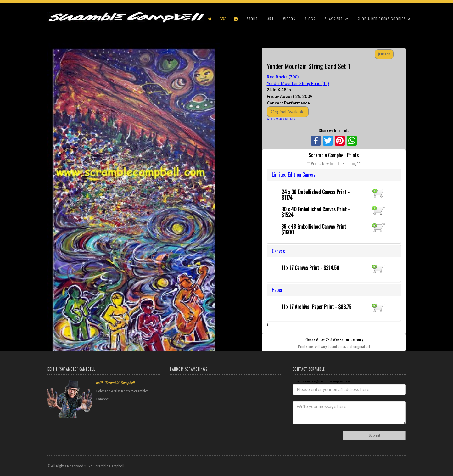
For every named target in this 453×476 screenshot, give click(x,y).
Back (384, 54)
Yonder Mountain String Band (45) (298, 83)
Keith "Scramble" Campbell (115, 383)
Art (271, 19)
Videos (289, 19)
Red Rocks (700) (283, 77)
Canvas (278, 251)
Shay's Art (336, 19)
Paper (277, 290)
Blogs (310, 19)
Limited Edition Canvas (294, 175)
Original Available (288, 112)
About (252, 19)
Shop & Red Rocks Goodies (384, 19)
